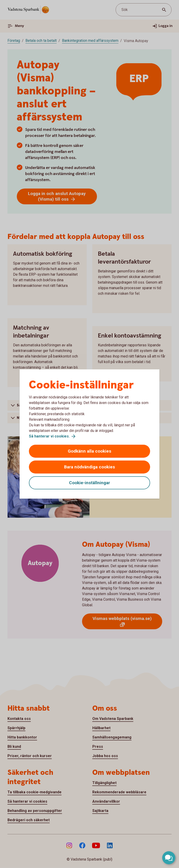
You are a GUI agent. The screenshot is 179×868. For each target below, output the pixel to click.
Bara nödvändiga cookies (89, 467)
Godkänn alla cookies (89, 451)
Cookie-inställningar (89, 483)
